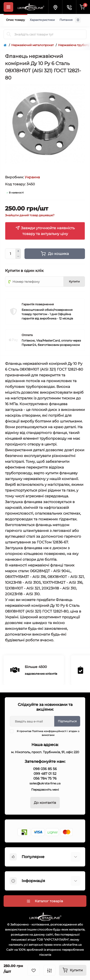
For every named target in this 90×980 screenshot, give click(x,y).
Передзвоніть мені (45, 790)
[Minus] (18, 257)
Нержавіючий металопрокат (33, 45)
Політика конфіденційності (49, 731)
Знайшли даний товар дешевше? (30, 215)
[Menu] (8, 7)
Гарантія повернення (38, 304)
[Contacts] (69, 7)
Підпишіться (67, 721)
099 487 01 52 (45, 774)
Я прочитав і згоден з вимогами (48, 733)
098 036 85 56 (45, 769)
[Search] (9, 34)
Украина (32, 177)
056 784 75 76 (45, 778)
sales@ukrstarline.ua (45, 783)
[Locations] (55, 7)
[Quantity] (10, 254)
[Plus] (18, 251)
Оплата (27, 335)
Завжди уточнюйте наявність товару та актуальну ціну (45, 231)
